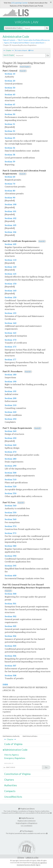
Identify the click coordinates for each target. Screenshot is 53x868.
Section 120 (10, 267)
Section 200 (10, 398)
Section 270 (10, 452)
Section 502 (10, 616)
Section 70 (10, 184)
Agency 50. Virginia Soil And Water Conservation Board (24, 43)
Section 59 (10, 162)
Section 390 (10, 556)
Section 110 (10, 260)
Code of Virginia (13, 744)
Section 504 (10, 636)
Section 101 (10, 211)
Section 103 (10, 225)
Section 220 (10, 412)
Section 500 (10, 594)
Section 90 (10, 198)
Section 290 (10, 466)
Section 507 (10, 666)
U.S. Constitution (27, 826)
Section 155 (10, 313)
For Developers (26, 831)
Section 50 (10, 114)
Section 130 (10, 284)
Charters (9, 780)
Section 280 (10, 459)
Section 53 (10, 138)
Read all (23, 71)
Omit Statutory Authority (11, 736)
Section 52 (10, 131)
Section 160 (10, 323)
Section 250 (10, 438)
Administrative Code (14, 28)
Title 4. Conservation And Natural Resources (34, 40)
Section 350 (10, 512)
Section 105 (10, 244)
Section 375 (10, 533)
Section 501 (10, 604)
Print (31, 50)
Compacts (10, 791)
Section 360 (10, 519)
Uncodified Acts (13, 797)
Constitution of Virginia (17, 774)
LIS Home (21, 858)
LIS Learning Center (19, 3)
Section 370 (10, 526)
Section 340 (10, 506)
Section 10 (10, 74)
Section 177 (10, 359)
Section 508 (10, 675)
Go (48, 55)
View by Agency (11, 755)
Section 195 (10, 391)
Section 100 (10, 204)
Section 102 (10, 218)
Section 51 (10, 124)
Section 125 (10, 274)
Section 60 (10, 177)
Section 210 (10, 405)
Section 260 (10, 445)
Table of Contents (9, 40)
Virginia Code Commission (27, 821)
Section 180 (10, 375)
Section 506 (10, 656)
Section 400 (10, 575)
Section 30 (10, 88)
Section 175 (10, 347)
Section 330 (10, 493)
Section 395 (10, 566)
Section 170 (10, 340)
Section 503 (10, 626)
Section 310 (10, 479)
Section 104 (10, 232)
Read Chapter (25, 67)
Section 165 (10, 333)
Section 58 (10, 155)
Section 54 (10, 148)
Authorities (11, 785)
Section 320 (10, 486)
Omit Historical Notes (30, 736)
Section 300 (10, 473)
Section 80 (10, 191)
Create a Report (21, 50)
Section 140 (10, 291)
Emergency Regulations (15, 758)
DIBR (5, 684)
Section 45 (10, 104)
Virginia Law (27, 22)
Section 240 (10, 431)
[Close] (51, 2)
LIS (17, 13)
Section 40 (10, 94)
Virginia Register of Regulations (26, 823)
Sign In (38, 865)
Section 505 (10, 646)
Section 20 (10, 81)
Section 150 (10, 297)
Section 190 (10, 381)
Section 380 (10, 546)
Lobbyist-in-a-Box (32, 858)
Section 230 (10, 419)
